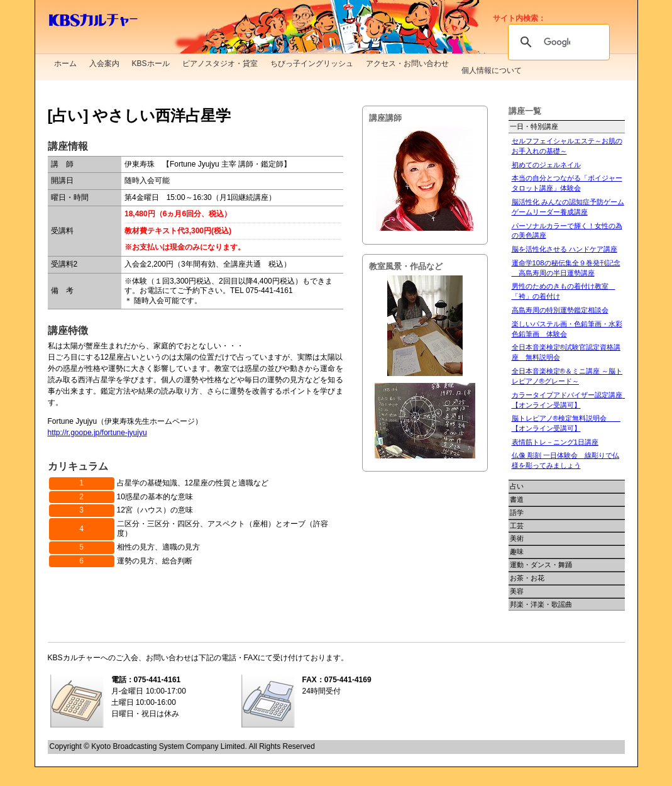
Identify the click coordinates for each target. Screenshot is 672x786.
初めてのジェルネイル (546, 165)
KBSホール (151, 64)
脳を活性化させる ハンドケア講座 (565, 249)
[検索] (557, 42)
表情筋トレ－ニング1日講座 (555, 442)
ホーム (65, 64)
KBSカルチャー (93, 20)
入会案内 (104, 64)
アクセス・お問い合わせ (407, 64)
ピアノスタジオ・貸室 (220, 64)
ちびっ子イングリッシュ (312, 64)
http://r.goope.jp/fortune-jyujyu (97, 433)
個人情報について (492, 70)
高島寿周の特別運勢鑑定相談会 (560, 310)
